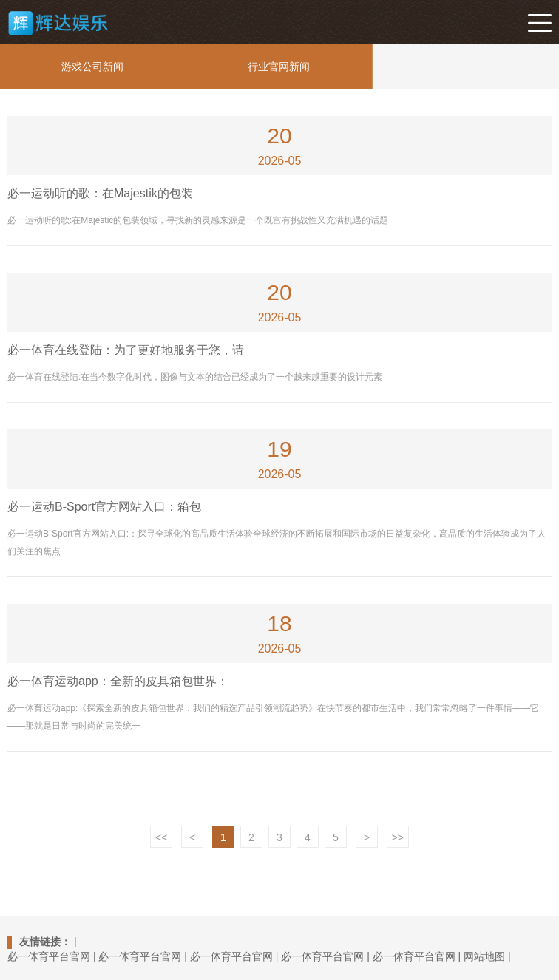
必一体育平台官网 (49, 956)
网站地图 (484, 956)
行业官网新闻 (279, 67)
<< (161, 837)
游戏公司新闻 (92, 67)
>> (398, 837)
